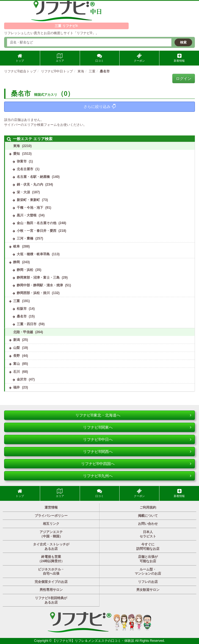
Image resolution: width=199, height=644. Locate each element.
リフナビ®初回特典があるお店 (51, 600)
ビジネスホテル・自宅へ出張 (51, 572)
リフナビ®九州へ (137, 476)
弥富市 (22, 161)
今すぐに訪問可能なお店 (148, 547)
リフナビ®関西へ (137, 452)
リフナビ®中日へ (137, 439)
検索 (183, 42)
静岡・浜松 (25, 270)
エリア (60, 58)
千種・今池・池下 (30, 208)
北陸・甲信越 (23, 332)
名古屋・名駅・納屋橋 (33, 177)
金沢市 (22, 379)
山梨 (16, 348)
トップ (20, 58)
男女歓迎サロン (148, 590)
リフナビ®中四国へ (136, 464)
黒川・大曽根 (27, 215)
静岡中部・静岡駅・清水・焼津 (40, 285)
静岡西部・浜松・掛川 (33, 293)
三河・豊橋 (25, 238)
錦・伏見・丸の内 (30, 184)
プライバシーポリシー (51, 516)
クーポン (139, 58)
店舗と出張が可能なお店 (148, 559)
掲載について (148, 516)
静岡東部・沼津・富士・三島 (38, 278)
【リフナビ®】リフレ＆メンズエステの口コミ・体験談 (94, 641)
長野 (16, 356)
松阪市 (22, 309)
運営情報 (51, 507)
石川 (16, 372)
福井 (16, 387)
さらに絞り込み (100, 106)
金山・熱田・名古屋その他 (37, 223)
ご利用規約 (148, 507)
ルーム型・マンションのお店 (148, 572)
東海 (16, 146)
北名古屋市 (25, 169)
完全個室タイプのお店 (51, 582)
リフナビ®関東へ (137, 427)
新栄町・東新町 (28, 200)
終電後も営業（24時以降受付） (51, 559)
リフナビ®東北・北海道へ (133, 415)
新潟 (16, 340)
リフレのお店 (148, 582)
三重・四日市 (27, 324)
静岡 (16, 262)
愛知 (16, 154)
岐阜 (16, 246)
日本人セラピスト (148, 534)
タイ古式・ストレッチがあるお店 (51, 547)
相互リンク (51, 524)
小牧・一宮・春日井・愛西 (37, 231)
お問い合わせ (148, 524)
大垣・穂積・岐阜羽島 (33, 254)
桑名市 (22, 316)
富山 (16, 364)
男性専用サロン (51, 590)
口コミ (99, 58)
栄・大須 (23, 192)
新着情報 (179, 58)
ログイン (184, 78)
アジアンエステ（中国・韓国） (51, 534)
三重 (16, 301)
